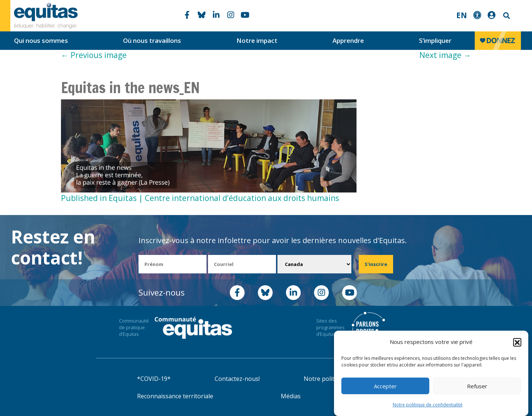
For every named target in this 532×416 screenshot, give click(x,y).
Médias (291, 396)
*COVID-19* (154, 379)
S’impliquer (435, 40)
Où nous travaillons (152, 40)
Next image (445, 55)
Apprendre (348, 40)
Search (506, 16)
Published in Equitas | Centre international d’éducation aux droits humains (200, 198)
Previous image (94, 55)
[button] (517, 342)
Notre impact (257, 40)
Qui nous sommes (41, 40)
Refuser (477, 386)
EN (462, 15)
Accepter (385, 386)
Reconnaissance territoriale (175, 396)
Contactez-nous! (237, 379)
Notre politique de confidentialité (428, 405)
